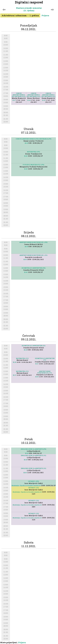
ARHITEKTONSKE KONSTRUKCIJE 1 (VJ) (33, 255)
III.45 (26, 143)
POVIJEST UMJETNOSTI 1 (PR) (34, 165)
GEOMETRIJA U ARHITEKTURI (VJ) (34, 346)
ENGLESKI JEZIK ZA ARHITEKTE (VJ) (34, 455)
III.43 (44, 100)
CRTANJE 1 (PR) (34, 481)
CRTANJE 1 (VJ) (34, 488)
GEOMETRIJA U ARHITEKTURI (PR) (34, 268)
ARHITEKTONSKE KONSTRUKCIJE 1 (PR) (33, 242)
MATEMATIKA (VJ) (22, 358)
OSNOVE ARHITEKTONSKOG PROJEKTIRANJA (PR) (34, 139)
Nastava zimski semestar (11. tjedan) (29, 9)
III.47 (14, 100)
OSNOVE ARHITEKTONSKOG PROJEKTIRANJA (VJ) (19, 95)
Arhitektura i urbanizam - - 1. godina (20, 15)
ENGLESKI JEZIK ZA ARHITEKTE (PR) (34, 449)
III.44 (29, 100)
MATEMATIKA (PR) (34, 152)
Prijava (45, 15)
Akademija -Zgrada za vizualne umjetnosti (26, 486)
